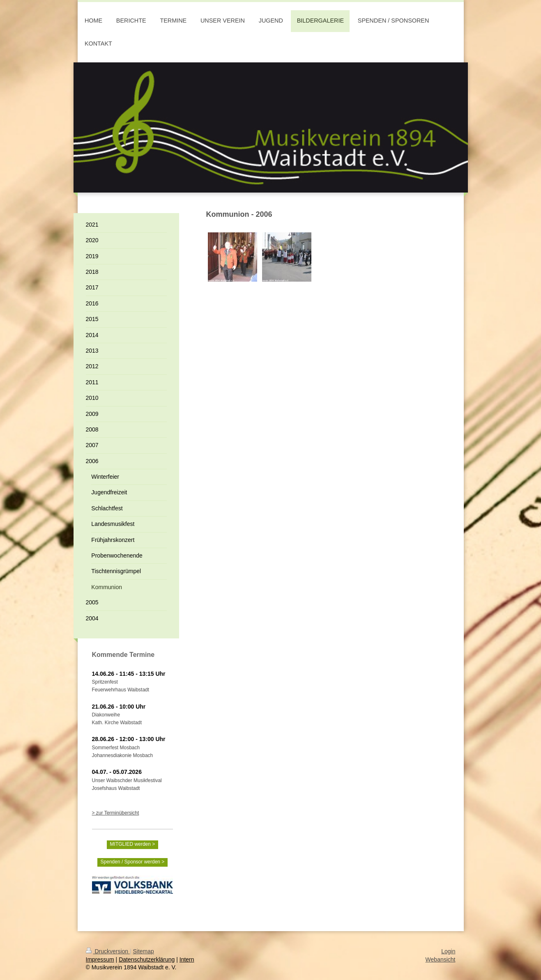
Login (448, 951)
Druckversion (108, 951)
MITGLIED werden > (133, 844)
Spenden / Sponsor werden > (133, 862)
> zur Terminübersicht (116, 813)
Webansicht (441, 959)
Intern (187, 959)
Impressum (100, 959)
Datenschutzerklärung (147, 959)
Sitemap (144, 951)
